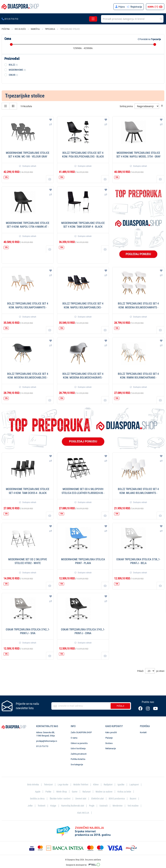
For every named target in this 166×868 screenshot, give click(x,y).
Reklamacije (111, 748)
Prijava (121, 7)
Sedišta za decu (36, 799)
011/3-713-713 (10, 19)
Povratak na (149, 39)
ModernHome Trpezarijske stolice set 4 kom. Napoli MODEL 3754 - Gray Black (138, 157)
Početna (6, 29)
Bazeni (135, 799)
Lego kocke (62, 785)
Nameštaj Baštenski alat (72, 806)
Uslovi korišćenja (78, 748)
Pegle (92, 806)
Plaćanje (109, 738)
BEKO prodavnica (118, 799)
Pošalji (120, 706)
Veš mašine (134, 806)
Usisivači (104, 806)
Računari (86, 792)
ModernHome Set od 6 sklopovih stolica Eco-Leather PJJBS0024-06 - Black (83, 493)
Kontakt (143, 732)
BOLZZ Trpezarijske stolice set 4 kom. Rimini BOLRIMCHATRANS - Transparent (138, 378)
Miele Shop (61, 792)
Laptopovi (136, 785)
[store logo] (20, 7)
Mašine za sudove (104, 792)
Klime (96, 785)
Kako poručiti (111, 732)
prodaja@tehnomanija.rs (47, 741)
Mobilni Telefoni (81, 785)
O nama (74, 738)
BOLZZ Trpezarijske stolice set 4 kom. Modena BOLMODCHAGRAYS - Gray (83, 378)
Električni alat (98, 799)
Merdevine (118, 806)
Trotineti (41, 806)
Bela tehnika (31, 785)
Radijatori (109, 785)
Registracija (136, 7)
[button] (51, 120)
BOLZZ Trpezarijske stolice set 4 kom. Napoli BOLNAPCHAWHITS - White (28, 307)
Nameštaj (36, 29)
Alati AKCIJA (83, 813)
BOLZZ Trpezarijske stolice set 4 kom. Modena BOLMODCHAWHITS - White (138, 307)
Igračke (122, 785)
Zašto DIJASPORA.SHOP (81, 732)
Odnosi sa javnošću (79, 743)
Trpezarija (50, 29)
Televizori (47, 785)
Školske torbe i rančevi (59, 799)
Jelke (29, 806)
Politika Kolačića (78, 759)
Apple (36, 792)
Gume (74, 792)
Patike (47, 792)
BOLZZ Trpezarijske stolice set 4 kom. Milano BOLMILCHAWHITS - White (138, 493)
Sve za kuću (20, 29)
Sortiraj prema (126, 106)
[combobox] (132, 19)
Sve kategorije (77, 765)
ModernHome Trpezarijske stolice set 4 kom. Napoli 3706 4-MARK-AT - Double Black (28, 227)
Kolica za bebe (125, 792)
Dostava (109, 743)
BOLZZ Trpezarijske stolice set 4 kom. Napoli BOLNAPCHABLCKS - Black (83, 307)
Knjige (53, 806)
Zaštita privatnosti (79, 754)
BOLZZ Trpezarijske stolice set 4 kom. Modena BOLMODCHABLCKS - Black (28, 378)
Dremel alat (81, 799)
